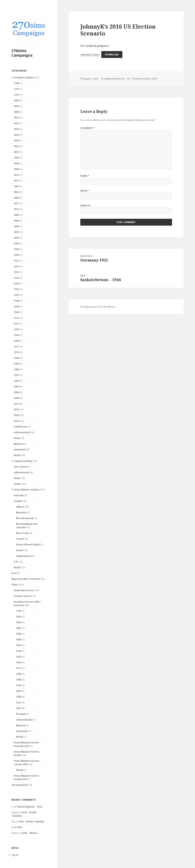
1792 (16, 89)
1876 (16, 209)
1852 (16, 175)
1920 (16, 272)
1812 (16, 118)
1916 (16, 266)
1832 (16, 146)
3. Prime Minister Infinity (25, 490)
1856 (16, 181)
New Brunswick (25, 518)
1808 (16, 112)
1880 (16, 215)
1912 (16, 261)
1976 (16, 352)
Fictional (21, 714)
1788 (16, 83)
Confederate (20, 427)
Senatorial (19, 450)
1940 (16, 301)
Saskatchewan (24, 556)
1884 (16, 221)
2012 (16, 404)
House (17, 438)
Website (85, 206)
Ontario (20, 539)
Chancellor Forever (24, 590)
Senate (17, 484)
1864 (16, 192)
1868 (16, 198)
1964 (16, 335)
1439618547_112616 (90, 55)
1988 (16, 369)
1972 (16, 347)
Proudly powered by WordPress (98, 307)
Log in (15, 855)
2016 (16, 409)
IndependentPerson (114, 79)
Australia (19, 495)
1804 (16, 106)
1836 (16, 152)
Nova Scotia (22, 533)
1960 (16, 329)
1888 (16, 226)
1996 (16, 381)
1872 (16, 203)
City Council (20, 467)
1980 (16, 358)
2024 (16, 421)
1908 (16, 255)
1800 (16, 100)
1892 (16, 232)
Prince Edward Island (28, 545)
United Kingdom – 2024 (29, 807)
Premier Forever (23, 596)
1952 (16, 318)
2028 (19, 827)
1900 (16, 244)
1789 (19, 611)
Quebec (20, 550)
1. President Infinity (22, 78)
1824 (16, 135)
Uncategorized (19, 785)
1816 (16, 123)
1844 (16, 163)
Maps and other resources (26, 579)
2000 (16, 387)
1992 (16, 375)
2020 (16, 415)
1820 (16, 129)
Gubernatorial (21, 432)
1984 (16, 364)
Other (15, 585)
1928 (16, 284)
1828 (16, 140)
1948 (16, 312)
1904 (16, 249)
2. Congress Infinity (22, 461)
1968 (16, 341)
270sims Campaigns (22, 53)
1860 (16, 186)
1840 (16, 158)
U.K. (16, 562)
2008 (16, 398)
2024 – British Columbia (31, 822)
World (17, 455)
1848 (16, 169)
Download (112, 55)
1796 (16, 95)
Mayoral (18, 444)
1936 (16, 295)
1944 (16, 306)
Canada (18, 501)
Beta (14, 573)
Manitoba (21, 512)
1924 (16, 278)
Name (85, 176)
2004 (16, 392)
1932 (16, 289)
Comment (88, 128)
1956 (16, 324)
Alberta (20, 507)
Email (85, 191)
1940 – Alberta (30, 833)
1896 (16, 238)
